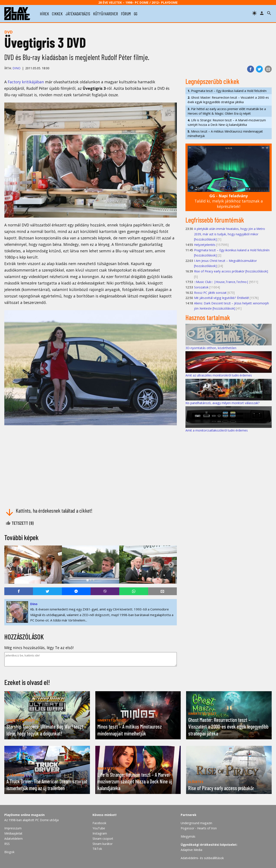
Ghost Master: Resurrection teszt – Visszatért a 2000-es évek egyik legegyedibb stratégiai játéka (228, 100)
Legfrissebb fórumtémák (215, 220)
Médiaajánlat (13, 833)
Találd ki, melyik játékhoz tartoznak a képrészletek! (229, 201)
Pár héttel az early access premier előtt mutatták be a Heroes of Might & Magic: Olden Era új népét (227, 111)
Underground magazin (196, 823)
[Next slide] (171, 565)
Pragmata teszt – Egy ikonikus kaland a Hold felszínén (227, 91)
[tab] (87, 580)
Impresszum (13, 828)
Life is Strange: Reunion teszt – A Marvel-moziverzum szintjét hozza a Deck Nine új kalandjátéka (227, 122)
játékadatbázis (78, 14)
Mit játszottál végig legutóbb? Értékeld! (221, 298)
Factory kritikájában (26, 82)
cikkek (57, 14)
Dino (16, 68)
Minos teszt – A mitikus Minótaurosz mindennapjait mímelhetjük (225, 134)
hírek (44, 14)
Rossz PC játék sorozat (210, 293)
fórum (126, 14)
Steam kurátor (103, 844)
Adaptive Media (191, 850)
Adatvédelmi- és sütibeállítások (202, 858)
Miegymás (188, 836)
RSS (7, 844)
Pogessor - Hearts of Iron (199, 828)
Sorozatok (201, 287)
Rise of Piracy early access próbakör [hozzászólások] (231, 271)
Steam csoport (103, 839)
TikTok (97, 849)
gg (136, 14)
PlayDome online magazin (24, 815)
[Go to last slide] (10, 565)
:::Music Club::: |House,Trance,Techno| (221, 282)
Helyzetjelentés (205, 245)
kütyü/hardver (106, 14)
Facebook (99, 823)
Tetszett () (20, 523)
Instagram (100, 833)
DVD (9, 32)
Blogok (9, 852)
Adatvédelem (13, 839)
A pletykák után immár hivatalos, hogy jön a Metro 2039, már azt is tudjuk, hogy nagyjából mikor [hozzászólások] (230, 234)
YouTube (99, 828)
